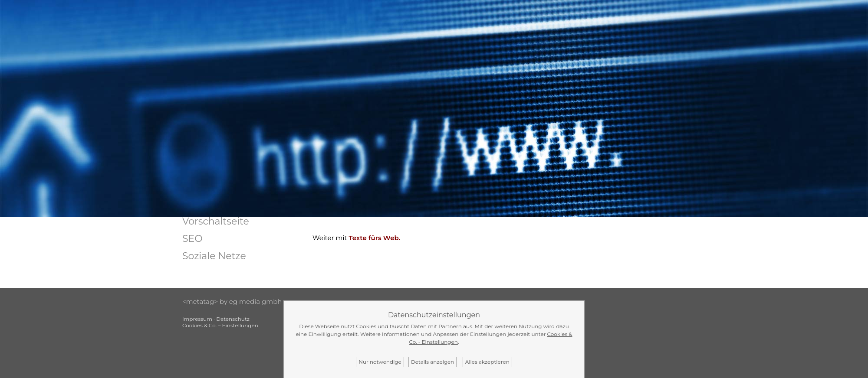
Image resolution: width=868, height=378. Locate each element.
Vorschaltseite (216, 221)
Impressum (197, 319)
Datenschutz (233, 319)
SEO (192, 239)
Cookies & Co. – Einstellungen (220, 325)
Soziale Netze (214, 256)
